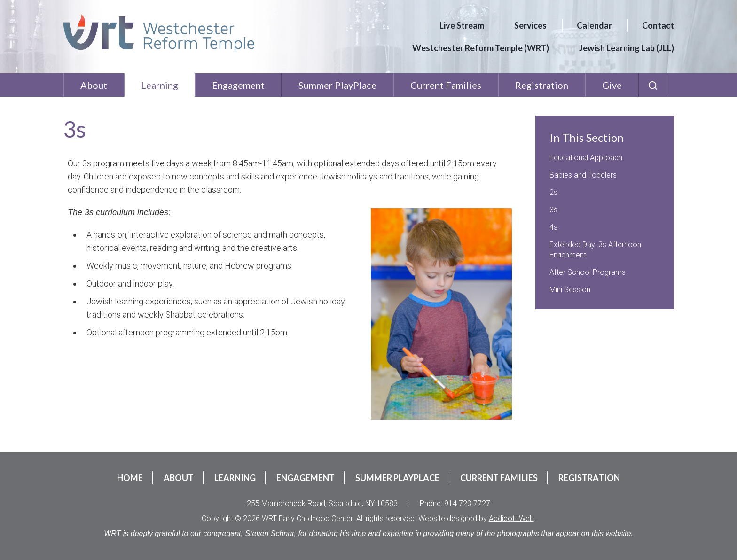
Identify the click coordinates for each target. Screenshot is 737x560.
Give (612, 85)
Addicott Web (511, 518)
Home (130, 478)
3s (553, 210)
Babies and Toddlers (583, 175)
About (94, 85)
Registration (542, 85)
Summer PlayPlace (337, 85)
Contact (658, 25)
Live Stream (462, 25)
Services (530, 25)
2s (553, 192)
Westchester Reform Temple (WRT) (481, 48)
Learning (160, 85)
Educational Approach (586, 158)
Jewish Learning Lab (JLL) (627, 48)
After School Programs (588, 272)
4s (553, 227)
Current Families (446, 85)
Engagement (238, 85)
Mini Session (570, 290)
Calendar (594, 25)
